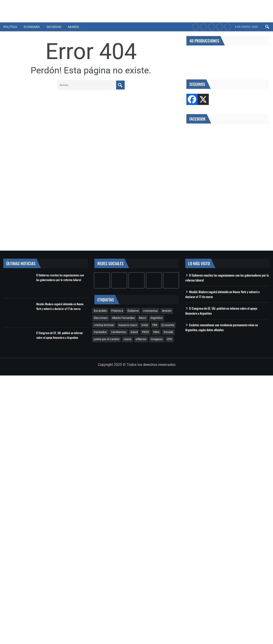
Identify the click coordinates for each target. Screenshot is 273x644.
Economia (168, 325)
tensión (167, 311)
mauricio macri (128, 325)
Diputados (100, 332)
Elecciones (101, 318)
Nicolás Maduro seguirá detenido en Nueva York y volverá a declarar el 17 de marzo (60, 306)
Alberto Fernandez (123, 318)
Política (10, 27)
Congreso (157, 339)
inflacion (141, 339)
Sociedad (54, 27)
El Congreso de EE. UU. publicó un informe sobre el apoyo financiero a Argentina (60, 335)
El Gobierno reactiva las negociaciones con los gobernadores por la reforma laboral (60, 277)
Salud (134, 332)
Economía (32, 27)
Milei (156, 332)
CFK (170, 339)
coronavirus (150, 311)
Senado (168, 332)
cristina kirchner (104, 325)
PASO (145, 332)
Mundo (74, 27)
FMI (155, 325)
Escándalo (100, 311)
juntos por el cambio (107, 339)
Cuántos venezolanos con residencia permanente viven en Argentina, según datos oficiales (222, 327)
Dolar (145, 325)
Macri (143, 318)
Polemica (117, 311)
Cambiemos (119, 332)
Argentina (156, 318)
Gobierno (133, 311)
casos (127, 339)
